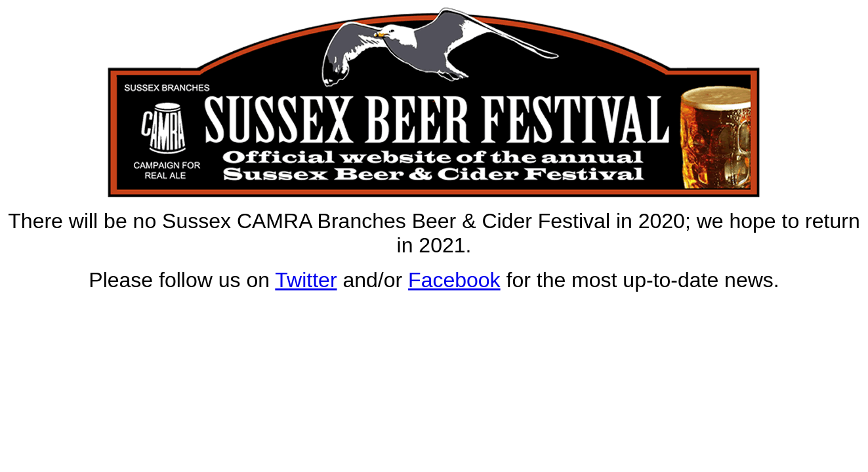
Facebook (454, 280)
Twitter (306, 280)
